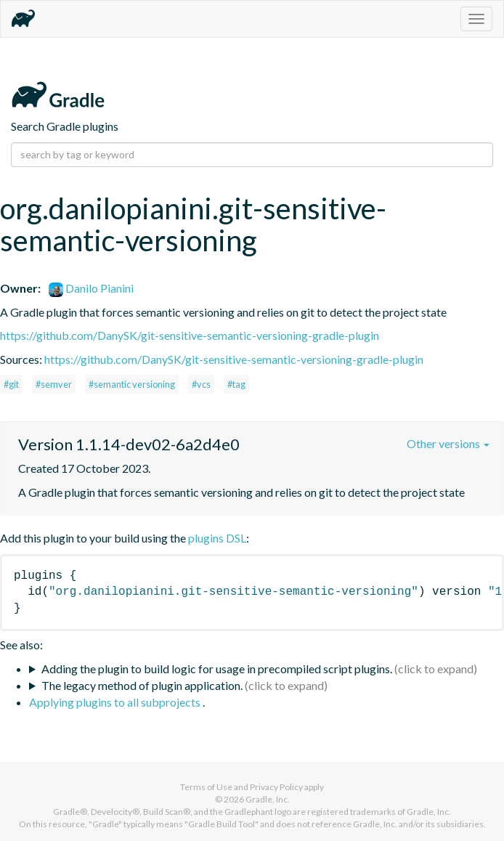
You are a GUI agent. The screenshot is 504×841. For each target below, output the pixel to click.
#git (11, 384)
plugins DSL (217, 538)
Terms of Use (206, 787)
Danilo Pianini (91, 288)
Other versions (448, 443)
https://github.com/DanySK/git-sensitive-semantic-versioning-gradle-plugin (190, 335)
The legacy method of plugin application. (142, 685)
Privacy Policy (276, 787)
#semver (54, 384)
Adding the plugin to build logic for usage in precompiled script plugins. (217, 669)
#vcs (201, 384)
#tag (236, 384)
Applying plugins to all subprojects (116, 702)
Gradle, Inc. (268, 799)
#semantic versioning (132, 384)
